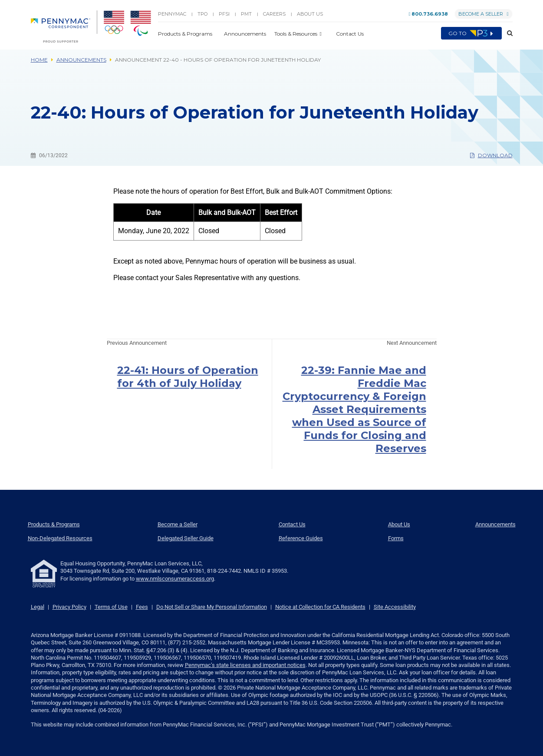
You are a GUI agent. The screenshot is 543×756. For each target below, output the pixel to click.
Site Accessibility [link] (395, 607)
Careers (274, 14)
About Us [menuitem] (399, 524)
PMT (246, 14)
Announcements (81, 60)
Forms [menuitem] (396, 538)
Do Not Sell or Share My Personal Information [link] (212, 607)
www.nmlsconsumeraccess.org (175, 579)
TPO (202, 14)
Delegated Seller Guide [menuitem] (186, 538)
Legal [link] (38, 607)
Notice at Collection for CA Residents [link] (320, 607)
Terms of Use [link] (111, 607)
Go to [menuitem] (471, 33)
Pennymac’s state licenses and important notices (245, 665)
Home (39, 60)
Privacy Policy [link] (69, 607)
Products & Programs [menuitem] (54, 524)
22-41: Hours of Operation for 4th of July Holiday (188, 377)
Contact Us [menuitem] (292, 524)
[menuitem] (64, 26)
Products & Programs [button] (186, 34)
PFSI (224, 14)
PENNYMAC (172, 14)
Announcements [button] (246, 34)
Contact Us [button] (350, 34)
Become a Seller (483, 14)
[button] (507, 33)
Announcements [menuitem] (495, 524)
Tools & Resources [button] (296, 34)
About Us (310, 14)
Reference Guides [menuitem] (301, 538)
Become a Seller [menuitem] (178, 524)
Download (491, 155)
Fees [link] (142, 607)
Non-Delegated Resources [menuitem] (60, 538)
